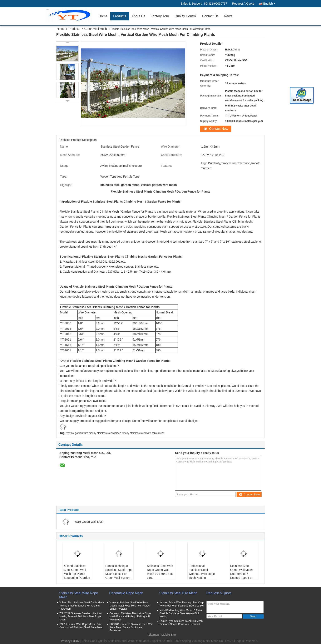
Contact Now (219, 129)
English (269, 4)
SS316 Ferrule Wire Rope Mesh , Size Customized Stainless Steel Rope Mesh (81, 626)
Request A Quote (243, 4)
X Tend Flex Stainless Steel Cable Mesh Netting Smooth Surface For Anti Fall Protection (82, 606)
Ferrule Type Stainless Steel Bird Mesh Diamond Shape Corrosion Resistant (181, 623)
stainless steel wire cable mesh (147, 433)
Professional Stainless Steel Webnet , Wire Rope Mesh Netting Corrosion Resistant (202, 574)
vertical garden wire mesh (81, 433)
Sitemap (154, 635)
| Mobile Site (168, 635)
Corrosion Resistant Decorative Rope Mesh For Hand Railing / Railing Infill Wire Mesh (130, 616)
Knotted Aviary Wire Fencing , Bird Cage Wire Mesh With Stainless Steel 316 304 (182, 604)
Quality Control (186, 16)
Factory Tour (160, 16)
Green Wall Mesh (96, 29)
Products (120, 16)
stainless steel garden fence (112, 433)
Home (103, 16)
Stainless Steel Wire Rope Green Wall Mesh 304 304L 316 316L (160, 572)
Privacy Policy (70, 641)
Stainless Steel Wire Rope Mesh (79, 595)
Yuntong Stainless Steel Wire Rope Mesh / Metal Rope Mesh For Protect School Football (130, 606)
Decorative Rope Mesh (126, 593)
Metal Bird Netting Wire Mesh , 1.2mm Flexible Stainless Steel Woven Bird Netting (181, 613)
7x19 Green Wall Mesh (89, 522)
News (228, 16)
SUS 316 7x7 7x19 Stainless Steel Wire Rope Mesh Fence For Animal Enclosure (131, 627)
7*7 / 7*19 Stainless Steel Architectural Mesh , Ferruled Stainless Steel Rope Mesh (81, 616)
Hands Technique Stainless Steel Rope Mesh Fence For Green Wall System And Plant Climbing (119, 574)
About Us (138, 16)
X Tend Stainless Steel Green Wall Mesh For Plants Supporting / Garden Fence (77, 574)
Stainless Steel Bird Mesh (178, 593)
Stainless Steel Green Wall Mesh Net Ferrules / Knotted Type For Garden (241, 574)
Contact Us (210, 16)
